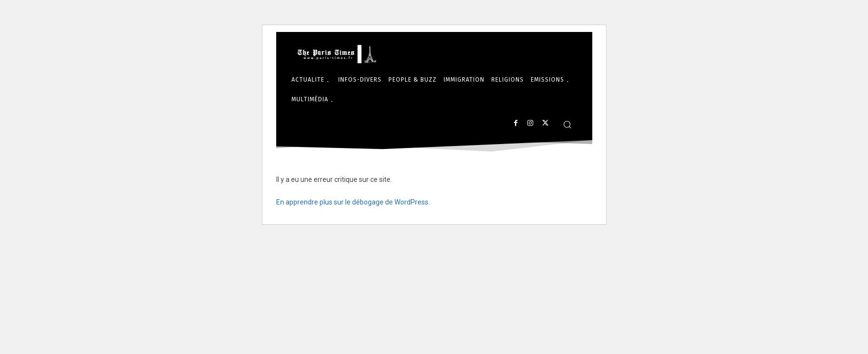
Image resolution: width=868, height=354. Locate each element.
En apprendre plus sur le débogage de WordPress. (353, 202)
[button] (567, 124)
